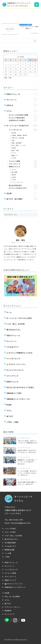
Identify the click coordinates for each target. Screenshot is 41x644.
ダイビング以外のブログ (23, 188)
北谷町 (14, 148)
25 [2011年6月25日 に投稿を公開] (35, 72)
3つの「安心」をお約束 (16, 324)
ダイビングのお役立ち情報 (23, 115)
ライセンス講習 (23, 161)
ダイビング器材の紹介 (23, 118)
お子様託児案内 (10, 543)
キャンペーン (22, 100)
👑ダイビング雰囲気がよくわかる (19, 353)
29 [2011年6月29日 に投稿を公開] (21, 75)
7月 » (10, 78)
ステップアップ (23, 164)
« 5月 (5, 78)
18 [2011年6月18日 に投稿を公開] (35, 69)
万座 (13, 140)
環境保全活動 (10, 550)
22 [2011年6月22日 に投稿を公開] (21, 72)
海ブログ (10, 416)
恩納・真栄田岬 (17, 143)
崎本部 (14, 175)
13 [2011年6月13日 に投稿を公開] (11, 69)
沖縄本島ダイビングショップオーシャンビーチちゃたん (16, 4)
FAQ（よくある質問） (13, 596)
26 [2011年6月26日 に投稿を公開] (6, 75)
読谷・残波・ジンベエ (19, 145)
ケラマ (14, 153)
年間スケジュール (22, 94)
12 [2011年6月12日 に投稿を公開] (6, 69)
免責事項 (8, 611)
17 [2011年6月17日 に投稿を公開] (30, 69)
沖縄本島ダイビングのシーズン (18, 399)
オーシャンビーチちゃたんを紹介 (19, 318)
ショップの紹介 (10, 529)
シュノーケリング (17, 182)
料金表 (9, 405)
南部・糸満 (15, 150)
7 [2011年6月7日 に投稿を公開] (16, 66)
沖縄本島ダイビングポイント (15, 587)
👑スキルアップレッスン (16, 364)
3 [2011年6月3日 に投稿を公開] (30, 63)
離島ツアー (15, 155)
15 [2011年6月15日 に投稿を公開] (21, 69)
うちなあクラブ (12, 347)
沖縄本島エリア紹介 (14, 393)
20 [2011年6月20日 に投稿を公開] (11, 72)
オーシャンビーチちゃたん (19, 499)
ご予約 (7, 557)
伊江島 (14, 133)
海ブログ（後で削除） (22, 199)
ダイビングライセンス (15, 370)
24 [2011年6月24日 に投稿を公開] (30, 72)
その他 (14, 158)
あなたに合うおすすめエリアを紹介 (20, 387)
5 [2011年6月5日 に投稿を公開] (6, 66)
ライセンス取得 (10, 573)
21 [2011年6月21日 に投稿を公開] (16, 72)
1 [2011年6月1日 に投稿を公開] (21, 63)
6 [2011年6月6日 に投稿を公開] (11, 66)
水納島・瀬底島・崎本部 (19, 135)
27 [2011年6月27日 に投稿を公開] (11, 75)
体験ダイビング (23, 167)
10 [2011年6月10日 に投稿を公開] (30, 66)
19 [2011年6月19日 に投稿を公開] (6, 72)
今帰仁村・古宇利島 (18, 138)
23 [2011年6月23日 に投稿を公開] (25, 72)
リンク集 (8, 553)
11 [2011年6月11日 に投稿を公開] (35, 66)
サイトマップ (10, 614)
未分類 (22, 193)
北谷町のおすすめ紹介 (23, 120)
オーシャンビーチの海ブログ (22, 126)
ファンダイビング (23, 130)
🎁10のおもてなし (14, 330)
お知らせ (22, 105)
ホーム (9, 312)
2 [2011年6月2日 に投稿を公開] (25, 63)
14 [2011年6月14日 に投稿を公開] (16, 69)
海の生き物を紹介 (23, 185)
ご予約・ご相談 (12, 422)
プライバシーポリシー (13, 607)
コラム (22, 111)
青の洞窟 (14, 172)
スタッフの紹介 (10, 532)
